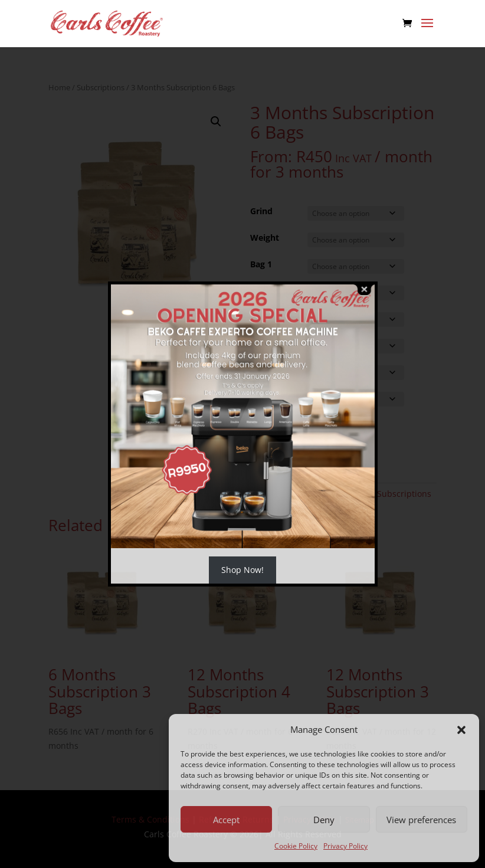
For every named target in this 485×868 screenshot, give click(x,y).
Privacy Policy (345, 846)
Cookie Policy (296, 846)
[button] (461, 730)
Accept (226, 820)
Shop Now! (242, 570)
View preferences (421, 820)
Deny (324, 820)
